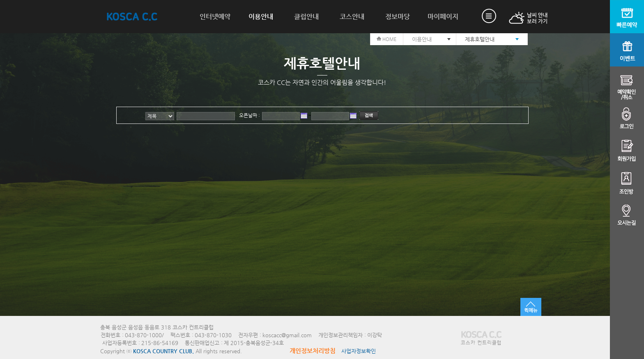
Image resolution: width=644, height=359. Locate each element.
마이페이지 (443, 17)
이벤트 (627, 50)
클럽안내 (306, 17)
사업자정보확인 (359, 351)
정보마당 (398, 17)
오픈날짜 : (250, 115)
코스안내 (352, 17)
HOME (386, 39)
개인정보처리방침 (313, 351)
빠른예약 (627, 17)
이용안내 (261, 17)
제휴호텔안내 (480, 39)
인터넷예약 (215, 17)
